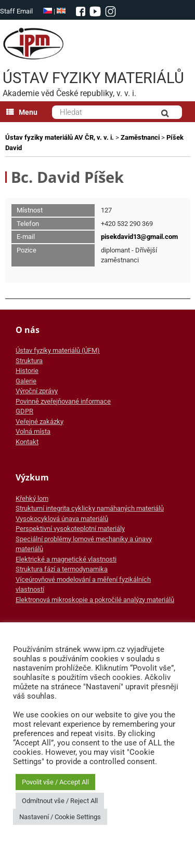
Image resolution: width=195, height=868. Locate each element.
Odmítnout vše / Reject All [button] (60, 801)
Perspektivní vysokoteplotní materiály (70, 529)
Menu (22, 112)
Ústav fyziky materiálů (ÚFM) (58, 350)
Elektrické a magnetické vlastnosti (66, 559)
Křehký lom (32, 498)
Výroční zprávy (37, 391)
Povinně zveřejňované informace (63, 401)
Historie (27, 371)
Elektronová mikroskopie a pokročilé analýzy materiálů (95, 600)
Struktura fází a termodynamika (62, 569)
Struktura (29, 361)
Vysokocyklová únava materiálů (62, 519)
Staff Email (16, 11)
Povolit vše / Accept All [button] (55, 782)
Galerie (26, 381)
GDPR (24, 411)
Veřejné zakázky (40, 422)
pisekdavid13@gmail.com (139, 237)
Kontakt (27, 442)
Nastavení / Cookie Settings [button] (60, 817)
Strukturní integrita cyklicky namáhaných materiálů (90, 508)
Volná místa (33, 431)
